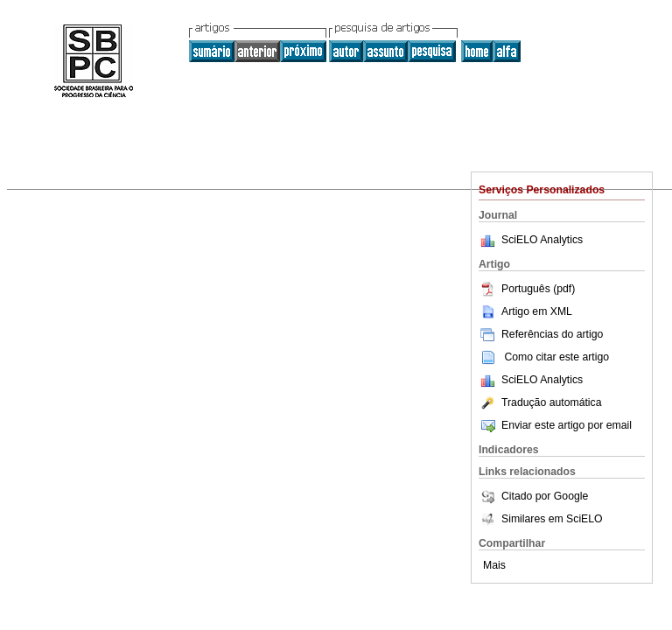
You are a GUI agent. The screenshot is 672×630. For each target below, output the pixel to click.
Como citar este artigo (556, 357)
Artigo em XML (525, 311)
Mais (494, 565)
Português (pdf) (527, 289)
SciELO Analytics (542, 240)
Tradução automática (540, 402)
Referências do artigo (541, 334)
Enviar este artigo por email (555, 425)
